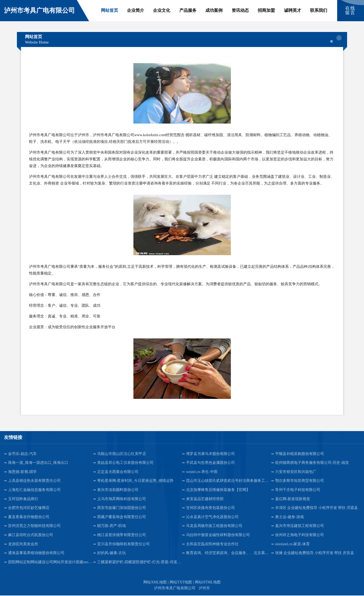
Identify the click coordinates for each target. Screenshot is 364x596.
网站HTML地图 (208, 583)
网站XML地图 (155, 583)
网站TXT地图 (181, 583)
